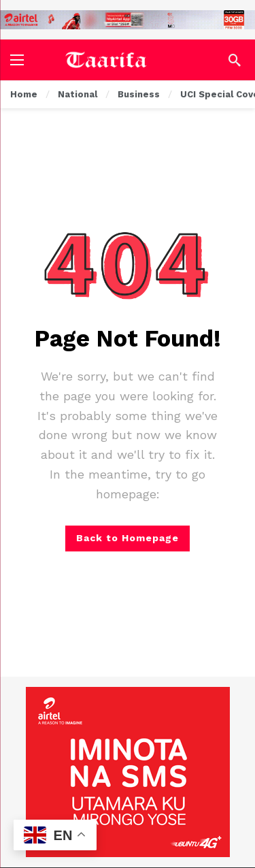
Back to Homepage (128, 538)
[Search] (235, 60)
